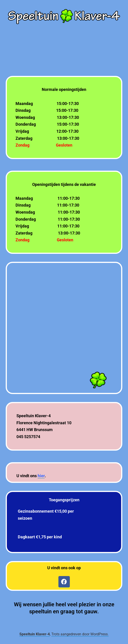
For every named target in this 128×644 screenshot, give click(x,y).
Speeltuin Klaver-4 (35, 634)
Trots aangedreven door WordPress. (80, 634)
